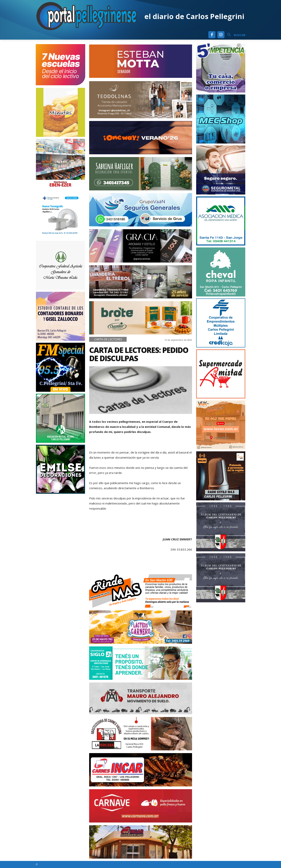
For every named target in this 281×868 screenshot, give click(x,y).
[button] (235, 35)
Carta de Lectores (108, 339)
